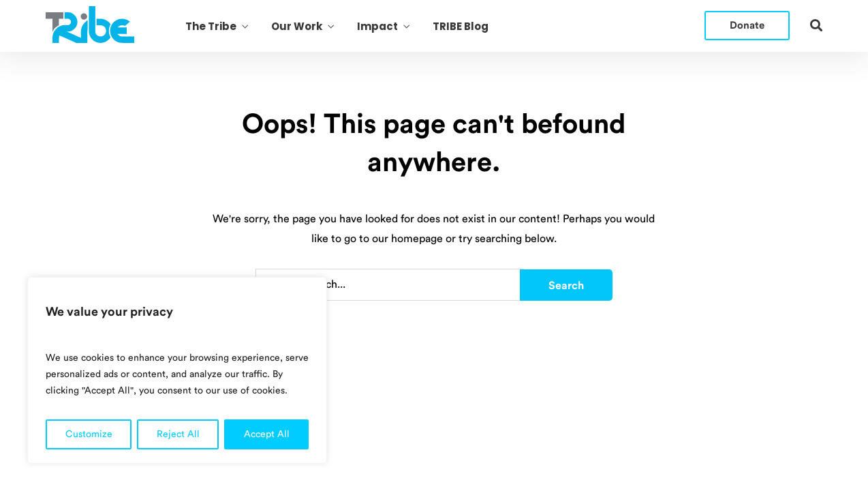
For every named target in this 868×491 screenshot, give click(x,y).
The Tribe (211, 26)
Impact (377, 26)
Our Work (297, 26)
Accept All (267, 434)
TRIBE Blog (461, 26)
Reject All (178, 434)
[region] (177, 370)
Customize (89, 434)
